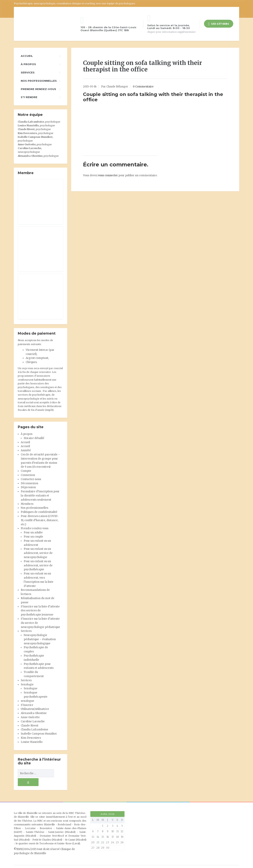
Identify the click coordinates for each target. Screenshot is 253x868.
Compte (26, 471)
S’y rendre (29, 97)
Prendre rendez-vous (38, 89)
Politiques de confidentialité (39, 512)
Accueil (27, 56)
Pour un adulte (33, 533)
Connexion (28, 475)
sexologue (27, 701)
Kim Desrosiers (31, 738)
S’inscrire (27, 705)
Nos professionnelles (39, 81)
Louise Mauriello (28, 125)
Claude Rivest (26, 129)
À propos (28, 64)
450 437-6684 (219, 24)
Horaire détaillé (34, 438)
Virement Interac (37, 350)
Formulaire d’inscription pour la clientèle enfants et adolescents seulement (40, 496)
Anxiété (26, 450)
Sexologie (27, 685)
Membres (27, 504)
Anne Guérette (30, 717)
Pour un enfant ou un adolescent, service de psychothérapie (38, 565)
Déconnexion (29, 483)
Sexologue (31, 688)
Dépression (28, 487)
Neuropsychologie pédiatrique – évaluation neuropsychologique (40, 639)
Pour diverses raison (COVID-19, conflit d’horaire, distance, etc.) (40, 520)
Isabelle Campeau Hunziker (39, 734)
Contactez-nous (31, 479)
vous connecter (108, 175)
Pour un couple (33, 537)
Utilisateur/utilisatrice (35, 709)
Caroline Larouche (33, 721)
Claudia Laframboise (31, 122)
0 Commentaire (143, 87)
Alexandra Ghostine (30, 156)
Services (28, 72)
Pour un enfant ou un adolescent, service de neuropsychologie (38, 553)
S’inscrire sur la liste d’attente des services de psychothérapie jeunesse (40, 611)
